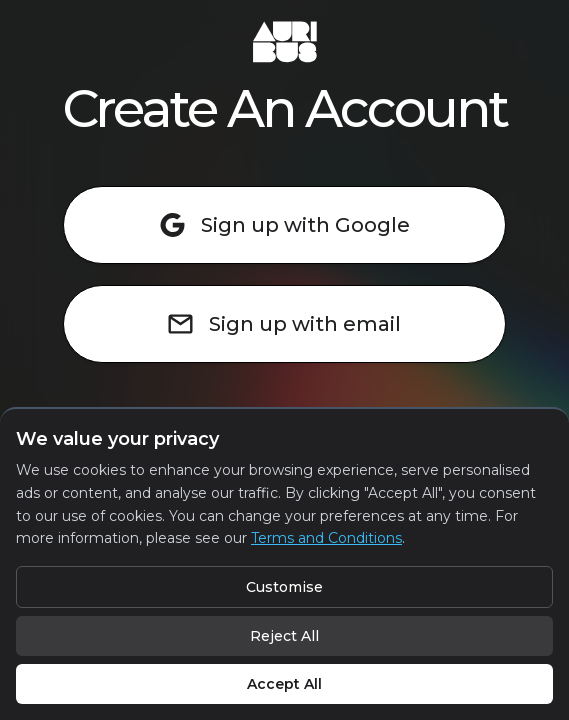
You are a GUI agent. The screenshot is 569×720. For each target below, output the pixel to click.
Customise (284, 587)
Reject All (284, 636)
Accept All (284, 684)
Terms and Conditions (326, 538)
